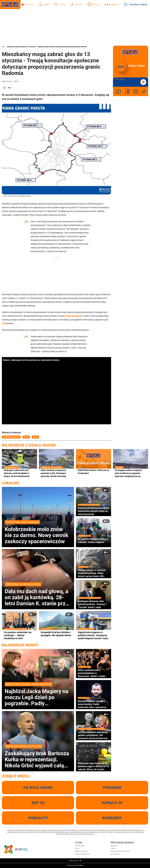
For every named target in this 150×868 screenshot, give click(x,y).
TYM (4, 323)
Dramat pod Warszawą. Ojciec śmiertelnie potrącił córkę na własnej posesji (94, 511)
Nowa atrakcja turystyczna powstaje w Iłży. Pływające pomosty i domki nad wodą (56, 473)
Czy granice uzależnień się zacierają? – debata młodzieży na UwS (19, 635)
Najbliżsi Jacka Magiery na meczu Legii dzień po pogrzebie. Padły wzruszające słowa (38, 694)
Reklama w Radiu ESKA (82, 854)
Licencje (113, 849)
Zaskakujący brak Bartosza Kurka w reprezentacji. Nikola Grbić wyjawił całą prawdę (38, 756)
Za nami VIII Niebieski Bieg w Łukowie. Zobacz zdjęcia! (94, 541)
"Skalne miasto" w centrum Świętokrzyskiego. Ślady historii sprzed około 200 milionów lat (94, 573)
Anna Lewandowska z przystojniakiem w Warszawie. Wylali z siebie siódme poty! (94, 673)
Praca (77, 849)
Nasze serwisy (75, 861)
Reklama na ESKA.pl (81, 851)
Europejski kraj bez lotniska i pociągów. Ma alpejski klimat (56, 634)
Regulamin (114, 846)
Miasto (35, 437)
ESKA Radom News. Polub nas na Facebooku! (93, 472)
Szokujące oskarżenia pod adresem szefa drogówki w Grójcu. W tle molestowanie (19, 473)
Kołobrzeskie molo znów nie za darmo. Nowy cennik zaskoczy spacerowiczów (38, 532)
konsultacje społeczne (11, 437)
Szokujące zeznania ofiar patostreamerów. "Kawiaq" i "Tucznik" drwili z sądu (94, 604)
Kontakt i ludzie (80, 846)
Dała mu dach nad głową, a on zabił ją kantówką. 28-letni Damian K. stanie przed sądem (38, 594)
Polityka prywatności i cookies (120, 851)
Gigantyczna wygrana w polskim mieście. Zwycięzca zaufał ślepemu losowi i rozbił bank (94, 635)
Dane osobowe (115, 854)
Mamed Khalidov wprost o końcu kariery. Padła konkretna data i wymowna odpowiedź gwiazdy (94, 704)
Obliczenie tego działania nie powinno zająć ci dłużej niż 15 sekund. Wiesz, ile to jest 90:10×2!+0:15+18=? (93, 766)
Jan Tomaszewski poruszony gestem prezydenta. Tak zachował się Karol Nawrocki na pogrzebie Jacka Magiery (94, 735)
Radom (26, 437)
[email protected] (74, 316)
